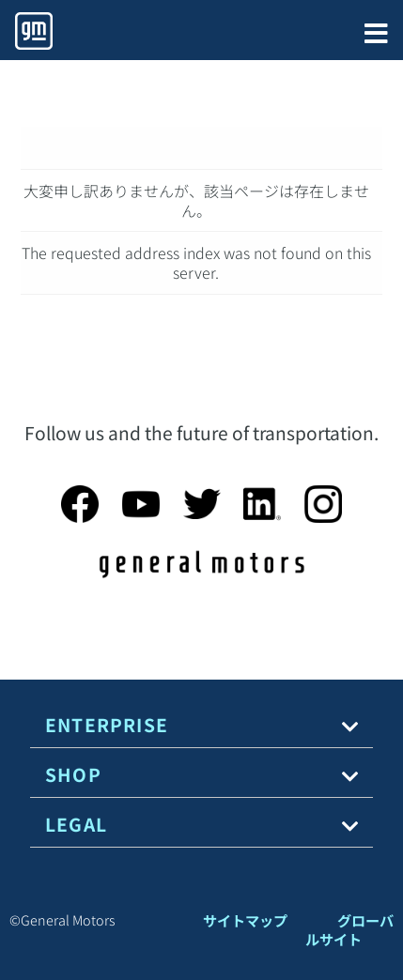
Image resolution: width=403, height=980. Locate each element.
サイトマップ (245, 920)
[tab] (201, 725)
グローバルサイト (349, 930)
